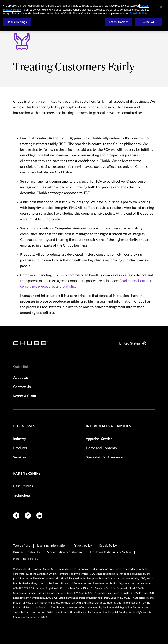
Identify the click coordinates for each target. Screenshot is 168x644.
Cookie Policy (108, 546)
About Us (20, 378)
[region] (84, 15)
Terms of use (22, 546)
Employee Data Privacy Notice (110, 552)
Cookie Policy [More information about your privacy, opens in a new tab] (138, 14)
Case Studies (23, 486)
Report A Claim (24, 396)
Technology (22, 495)
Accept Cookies (118, 22)
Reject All (148, 22)
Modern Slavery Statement (65, 552)
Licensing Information (52, 546)
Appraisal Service (99, 439)
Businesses (24, 426)
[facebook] (16, 515)
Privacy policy (83, 546)
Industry (19, 439)
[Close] (161, 7)
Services (19, 457)
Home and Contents (101, 448)
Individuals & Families (108, 426)
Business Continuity (26, 552)
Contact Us (22, 387)
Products (20, 448)
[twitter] (28, 515)
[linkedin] (39, 515)
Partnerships (27, 474)
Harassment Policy (26, 559)
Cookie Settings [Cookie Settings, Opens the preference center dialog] (17, 22)
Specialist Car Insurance (104, 457)
